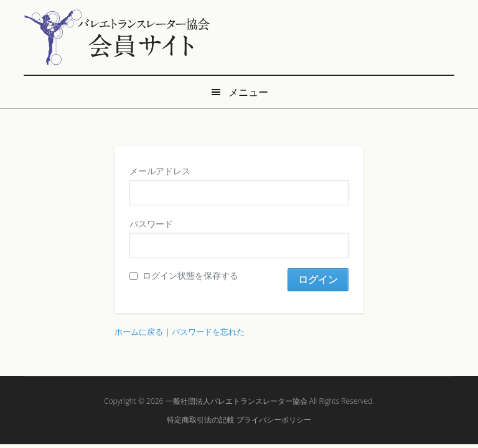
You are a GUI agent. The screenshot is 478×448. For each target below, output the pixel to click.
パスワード (151, 224)
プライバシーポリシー (274, 420)
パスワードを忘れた (208, 332)
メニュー (248, 92)
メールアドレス (160, 171)
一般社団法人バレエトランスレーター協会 (237, 401)
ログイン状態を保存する (184, 275)
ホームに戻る (139, 332)
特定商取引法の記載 (200, 420)
